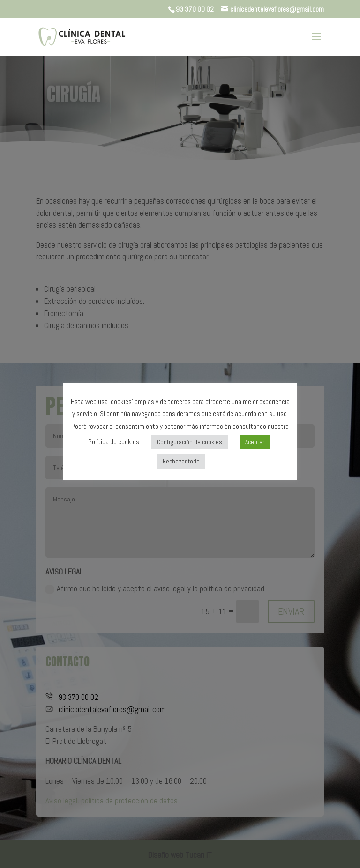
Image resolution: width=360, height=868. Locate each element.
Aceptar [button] (255, 442)
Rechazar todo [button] (181, 461)
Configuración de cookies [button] (190, 442)
